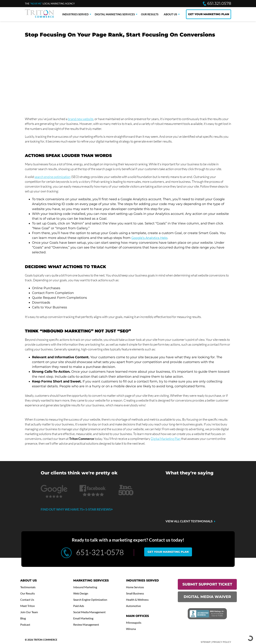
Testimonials (28, 587)
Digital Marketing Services (115, 14)
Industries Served (75, 14)
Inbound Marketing (86, 587)
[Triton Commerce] (39, 17)
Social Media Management (91, 612)
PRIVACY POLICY (222, 642)
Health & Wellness (138, 600)
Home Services (136, 587)
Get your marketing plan (168, 552)
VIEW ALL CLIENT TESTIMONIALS (189, 521)
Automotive (134, 606)
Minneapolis (134, 623)
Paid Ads (79, 606)
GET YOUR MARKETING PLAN (209, 14)
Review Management (87, 625)
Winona (131, 629)
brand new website (81, 119)
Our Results (150, 14)
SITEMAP (206, 642)
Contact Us (27, 600)
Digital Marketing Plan (166, 439)
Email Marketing (84, 618)
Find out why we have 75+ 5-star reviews (77, 509)
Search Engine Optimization (91, 600)
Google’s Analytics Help (150, 238)
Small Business (135, 593)
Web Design (81, 593)
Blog (23, 618)
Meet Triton (28, 606)
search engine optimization (53, 177)
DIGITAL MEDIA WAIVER (207, 597)
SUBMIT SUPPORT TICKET (207, 584)
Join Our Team (30, 612)
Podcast (26, 625)
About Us (170, 14)
